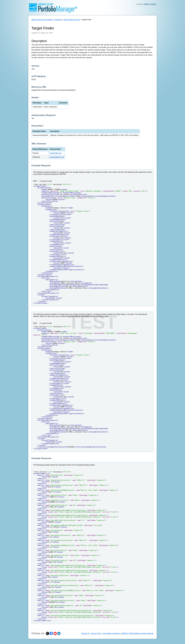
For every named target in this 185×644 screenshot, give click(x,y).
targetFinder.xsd (55, 153)
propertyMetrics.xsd (57, 157)
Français (153, 4)
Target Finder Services (72, 20)
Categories (58, 20)
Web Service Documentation (42, 20)
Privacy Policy (96, 633)
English (146, 4)
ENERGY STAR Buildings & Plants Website (137, 633)
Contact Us (85, 633)
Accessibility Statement (111, 633)
